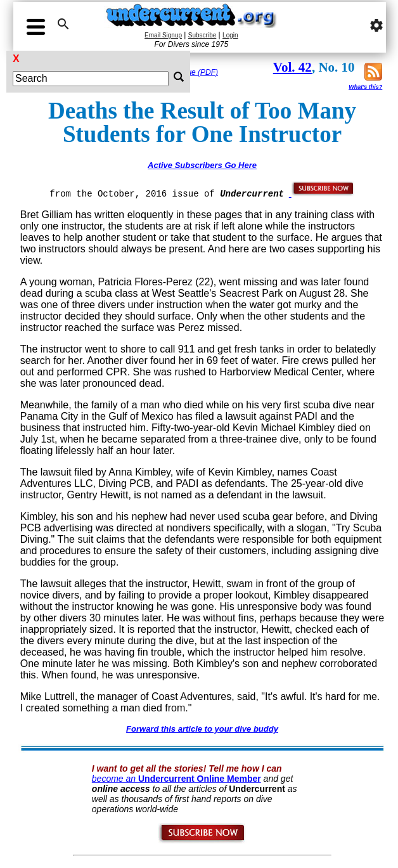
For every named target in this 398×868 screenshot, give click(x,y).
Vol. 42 (292, 67)
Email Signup (163, 35)
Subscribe (202, 35)
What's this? (365, 87)
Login (230, 35)
